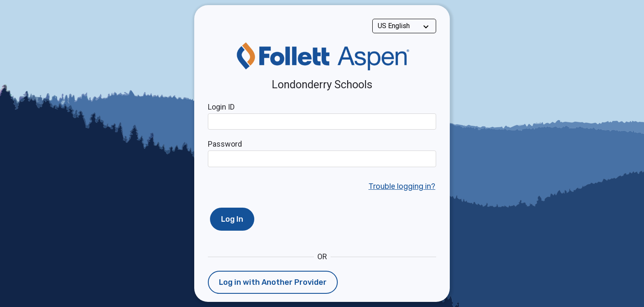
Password (225, 144)
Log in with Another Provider (273, 282)
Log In (232, 219)
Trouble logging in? (402, 186)
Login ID (221, 107)
